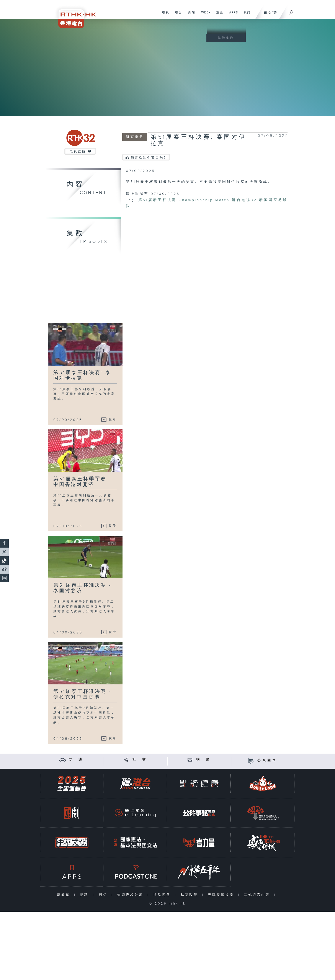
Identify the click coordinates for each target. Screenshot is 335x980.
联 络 (204, 760)
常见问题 (163, 895)
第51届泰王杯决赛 (158, 200)
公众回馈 (267, 760)
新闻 (190, 15)
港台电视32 (244, 200)
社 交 (140, 760)
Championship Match (204, 200)
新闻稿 (65, 895)
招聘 (85, 895)
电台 (177, 15)
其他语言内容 (258, 895)
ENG (267, 13)
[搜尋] (291, 11)
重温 (218, 15)
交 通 (76, 760)
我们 (245, 15)
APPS (232, 15)
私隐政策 (190, 895)
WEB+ (204, 15)
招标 (104, 895)
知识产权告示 (131, 895)
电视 (164, 15)
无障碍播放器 (222, 895)
